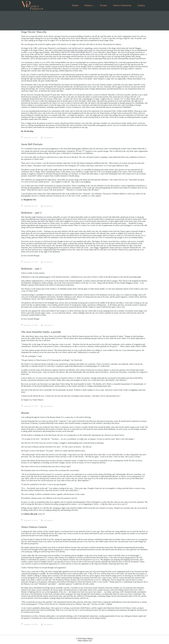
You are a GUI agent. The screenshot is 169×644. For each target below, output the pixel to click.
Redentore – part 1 (31, 269)
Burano (25, 413)
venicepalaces (48, 138)
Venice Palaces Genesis (34, 527)
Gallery (141, 5)
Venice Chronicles (122, 5)
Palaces (89, 5)
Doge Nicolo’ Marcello (34, 32)
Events (103, 5)
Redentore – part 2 (31, 213)
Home (75, 5)
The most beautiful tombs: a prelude (41, 332)
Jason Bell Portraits (32, 144)
